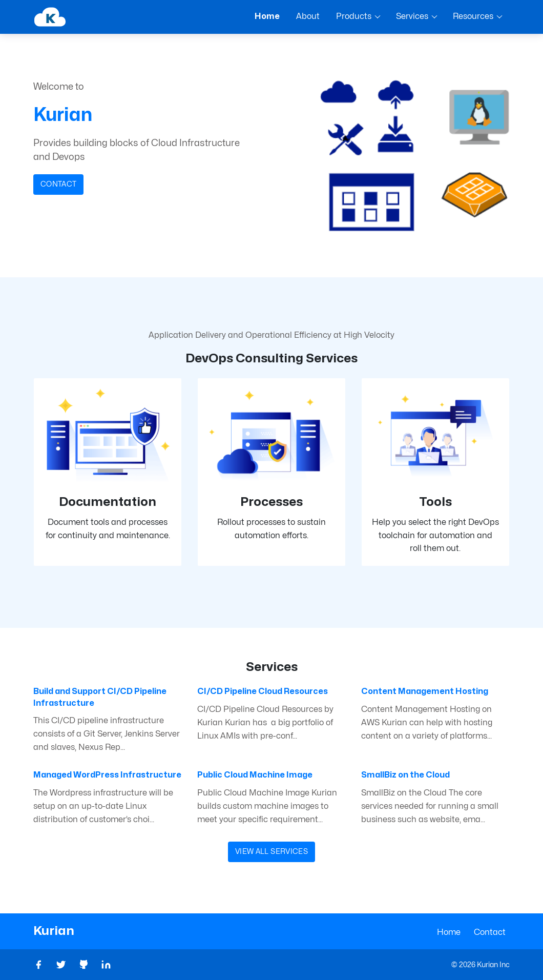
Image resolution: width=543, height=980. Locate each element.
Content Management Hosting (425, 691)
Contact (58, 184)
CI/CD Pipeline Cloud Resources (263, 691)
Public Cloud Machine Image (255, 775)
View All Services (271, 852)
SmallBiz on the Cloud (405, 775)
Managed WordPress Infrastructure (107, 775)
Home (449, 932)
